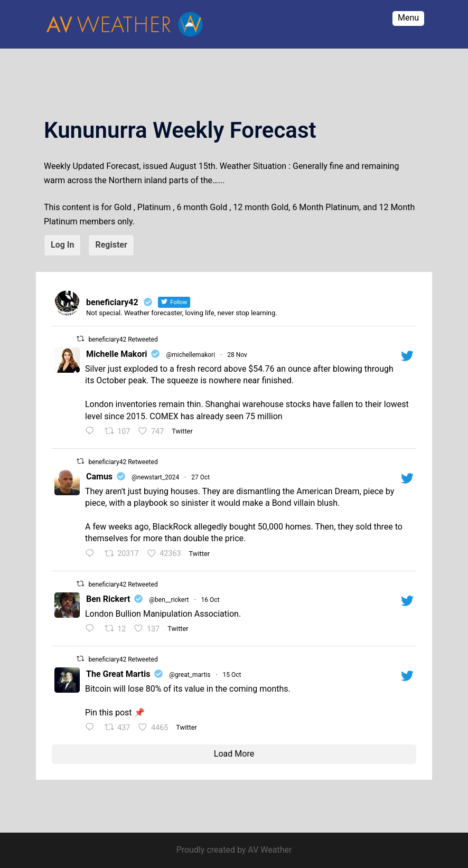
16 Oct (210, 600)
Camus (99, 477)
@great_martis (190, 675)
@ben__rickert (169, 600)
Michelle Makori (117, 354)
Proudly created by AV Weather (234, 850)
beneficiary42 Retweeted (123, 339)
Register (111, 245)
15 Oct (232, 675)
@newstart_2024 (155, 477)
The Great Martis (118, 674)
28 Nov (237, 355)
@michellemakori (190, 355)
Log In (62, 245)
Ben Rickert (108, 599)
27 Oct (200, 477)
